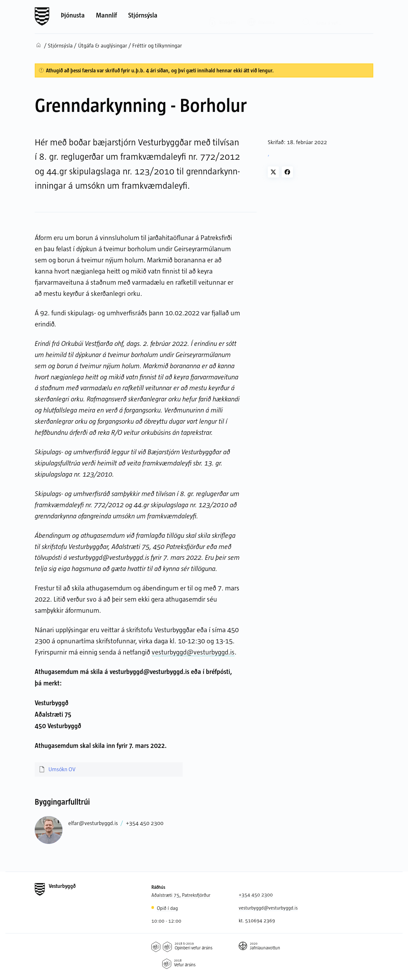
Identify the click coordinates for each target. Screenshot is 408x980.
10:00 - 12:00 (166, 921)
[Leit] (307, 17)
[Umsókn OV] (109, 769)
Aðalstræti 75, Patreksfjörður (181, 895)
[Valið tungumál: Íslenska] (265, 17)
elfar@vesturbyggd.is (93, 823)
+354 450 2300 (145, 823)
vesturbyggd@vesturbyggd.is (193, 652)
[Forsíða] (42, 17)
